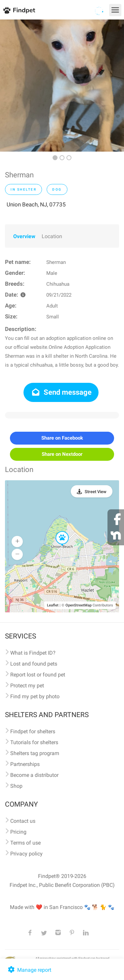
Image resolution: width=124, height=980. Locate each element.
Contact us (23, 821)
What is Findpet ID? (33, 653)
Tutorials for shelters (34, 742)
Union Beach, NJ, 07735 (36, 204)
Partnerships (25, 764)
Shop (16, 786)
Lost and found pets (34, 664)
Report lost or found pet (38, 675)
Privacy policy (26, 854)
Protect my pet (27, 686)
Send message (61, 392)
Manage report (29, 970)
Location (52, 236)
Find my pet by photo (35, 696)
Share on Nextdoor (62, 454)
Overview (24, 236)
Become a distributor (34, 775)
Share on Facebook (62, 438)
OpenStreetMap (79, 605)
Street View (96, 492)
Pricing (18, 832)
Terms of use (25, 843)
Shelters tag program (35, 753)
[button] (58, 531)
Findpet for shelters (33, 731)
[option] (62, 86)
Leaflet (53, 605)
